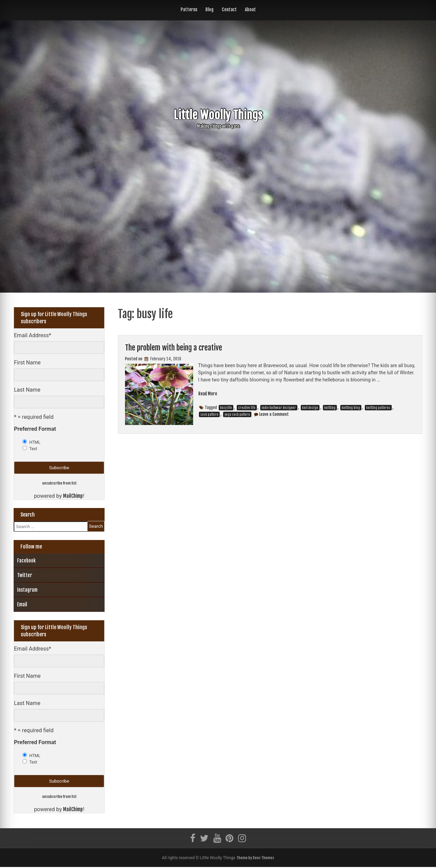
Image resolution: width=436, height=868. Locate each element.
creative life (247, 408)
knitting (330, 408)
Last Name (27, 390)
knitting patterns (378, 408)
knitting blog (351, 408)
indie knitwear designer (279, 408)
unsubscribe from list (59, 483)
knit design (310, 408)
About (250, 10)
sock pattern (209, 415)
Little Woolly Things (218, 114)
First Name (27, 363)
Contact (229, 10)
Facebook (26, 561)
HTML (35, 442)
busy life (226, 408)
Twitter (25, 576)
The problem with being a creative (180, 347)
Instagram (27, 590)
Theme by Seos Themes (255, 859)
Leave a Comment (274, 415)
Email (22, 605)
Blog (209, 10)
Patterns (189, 10)
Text (33, 449)
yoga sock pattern (237, 415)
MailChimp (73, 496)
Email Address (33, 335)
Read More (209, 394)
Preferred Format (35, 429)
